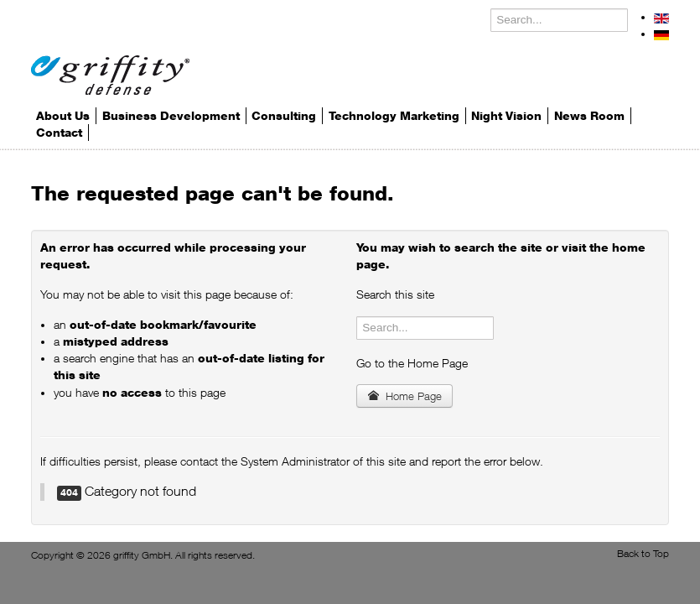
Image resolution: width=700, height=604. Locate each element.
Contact (59, 133)
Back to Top (643, 553)
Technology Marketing (394, 116)
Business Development (171, 116)
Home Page (404, 396)
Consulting (284, 116)
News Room (589, 116)
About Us (63, 116)
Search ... (491, 9)
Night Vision (506, 116)
